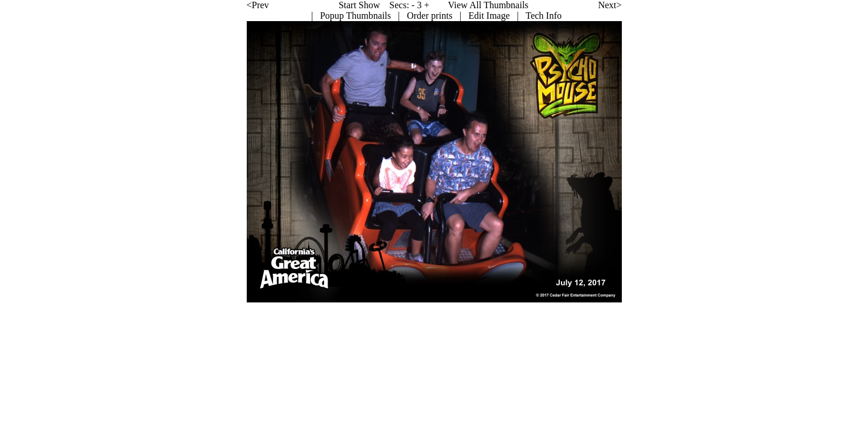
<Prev (158, 5)
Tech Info (444, 16)
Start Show (259, 5)
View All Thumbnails (388, 5)
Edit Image (389, 16)
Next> (510, 5)
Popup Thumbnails (255, 16)
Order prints (330, 16)
